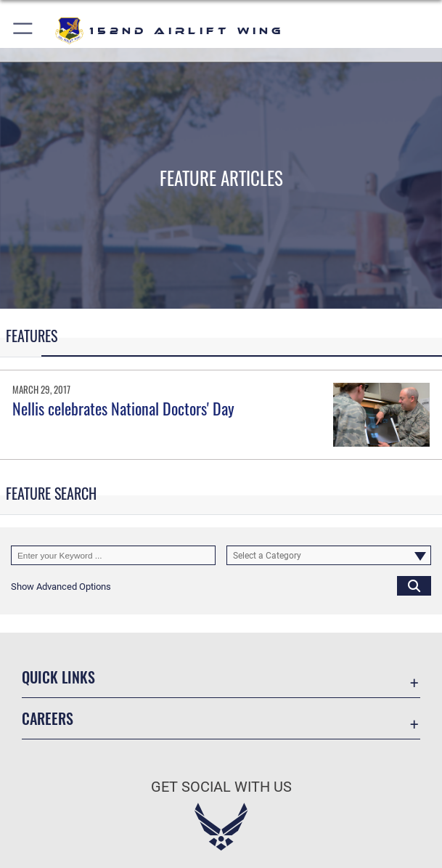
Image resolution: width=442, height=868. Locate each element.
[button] (24, 31)
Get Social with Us (221, 787)
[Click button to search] (414, 586)
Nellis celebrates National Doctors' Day (123, 408)
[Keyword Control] (113, 555)
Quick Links (58, 677)
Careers (48, 718)
